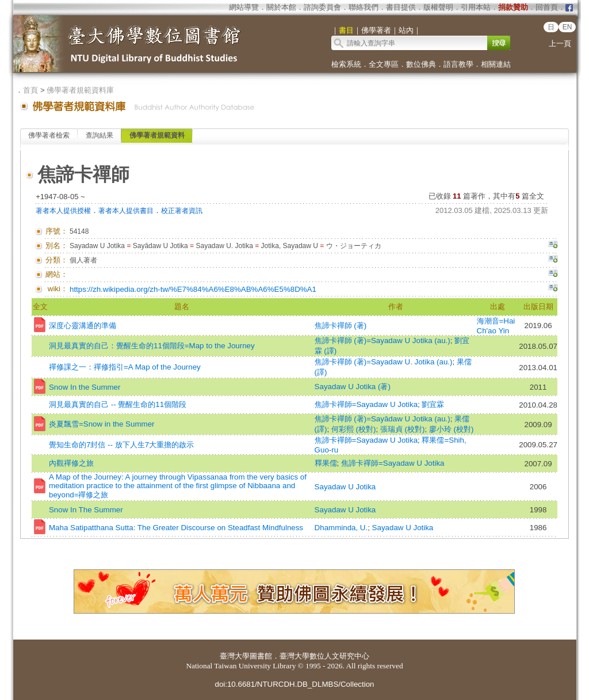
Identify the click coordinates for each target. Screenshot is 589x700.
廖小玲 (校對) (452, 429)
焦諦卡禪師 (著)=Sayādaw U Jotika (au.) (383, 419)
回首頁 (547, 7)
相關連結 (496, 64)
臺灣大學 (235, 656)
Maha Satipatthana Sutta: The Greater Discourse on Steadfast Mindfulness (176, 528)
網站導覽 (244, 7)
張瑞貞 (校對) (403, 429)
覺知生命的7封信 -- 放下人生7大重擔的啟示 (121, 445)
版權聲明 (438, 7)
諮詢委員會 (322, 7)
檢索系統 (346, 64)
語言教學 (458, 64)
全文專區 (384, 64)
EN (567, 27)
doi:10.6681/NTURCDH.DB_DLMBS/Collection (294, 684)
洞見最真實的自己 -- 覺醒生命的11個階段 (118, 404)
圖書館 (261, 656)
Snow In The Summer (86, 510)
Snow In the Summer (85, 387)
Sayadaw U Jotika (345, 487)
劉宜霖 (433, 404)
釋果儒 (326, 463)
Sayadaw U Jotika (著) (353, 387)
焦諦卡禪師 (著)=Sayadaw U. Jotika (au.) (384, 362)
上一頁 (560, 43)
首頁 (30, 90)
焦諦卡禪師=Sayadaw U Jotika (366, 404)
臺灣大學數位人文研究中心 (324, 656)
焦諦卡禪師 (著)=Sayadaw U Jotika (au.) (383, 341)
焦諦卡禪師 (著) (341, 326)
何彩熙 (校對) (354, 429)
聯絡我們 (364, 7)
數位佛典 (421, 64)
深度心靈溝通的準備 (83, 326)
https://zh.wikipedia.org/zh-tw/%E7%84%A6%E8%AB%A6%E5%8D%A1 (193, 289)
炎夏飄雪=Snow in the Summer (102, 424)
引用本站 (476, 7)
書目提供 (401, 7)
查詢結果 (100, 135)
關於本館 (281, 7)
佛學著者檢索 (49, 135)
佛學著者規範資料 (157, 135)
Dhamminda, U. (341, 528)
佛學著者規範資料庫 (80, 90)
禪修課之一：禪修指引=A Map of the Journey (125, 367)
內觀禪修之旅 (71, 463)
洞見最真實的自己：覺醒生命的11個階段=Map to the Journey (152, 346)
